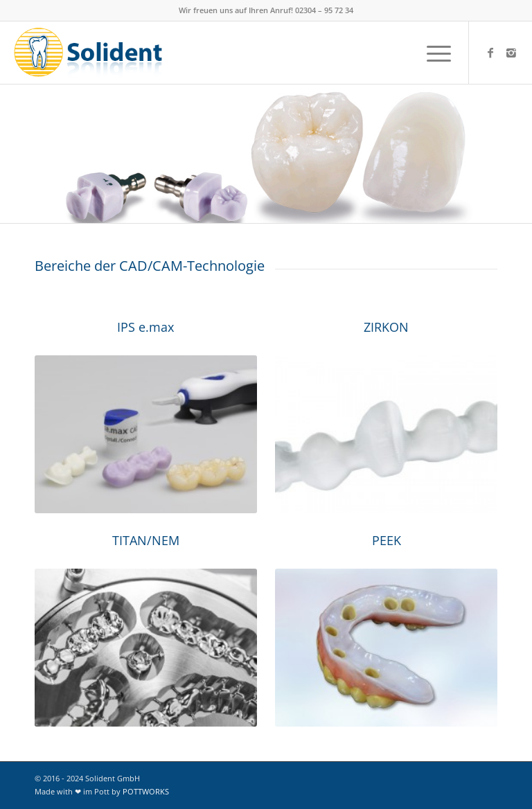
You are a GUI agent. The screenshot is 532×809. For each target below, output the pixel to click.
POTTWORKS (146, 791)
